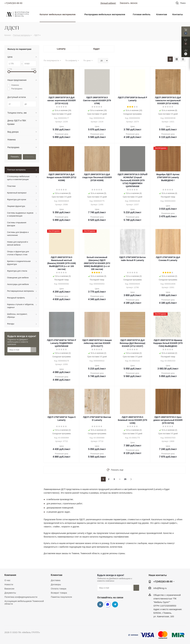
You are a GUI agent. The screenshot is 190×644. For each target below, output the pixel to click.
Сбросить (29, 157)
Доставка (56, 580)
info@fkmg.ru (160, 588)
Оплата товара (59, 589)
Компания (10, 575)
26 (125, 479)
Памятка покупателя (61, 597)
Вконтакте (100, 604)
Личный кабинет (108, 3)
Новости (9, 584)
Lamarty (61, 49)
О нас (7, 580)
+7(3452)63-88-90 (13, 3)
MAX (108, 604)
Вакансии (9, 589)
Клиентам (57, 575)
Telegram (115, 604)
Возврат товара (59, 593)
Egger (97, 49)
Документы (10, 593)
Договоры (56, 584)
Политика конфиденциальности (21, 597)
